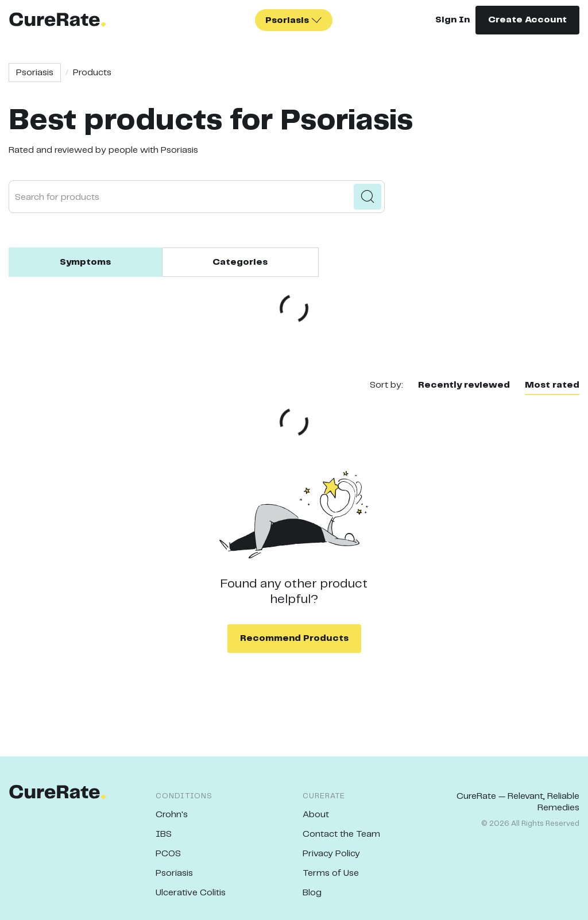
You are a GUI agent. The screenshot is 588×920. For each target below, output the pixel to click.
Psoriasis (35, 73)
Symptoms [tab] (85, 262)
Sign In (452, 20)
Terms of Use (331, 873)
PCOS (168, 854)
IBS (164, 834)
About (316, 815)
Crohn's (172, 815)
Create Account (527, 20)
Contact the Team (341, 834)
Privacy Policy (331, 854)
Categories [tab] (240, 262)
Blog (312, 893)
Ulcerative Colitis (191, 893)
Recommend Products (294, 638)
